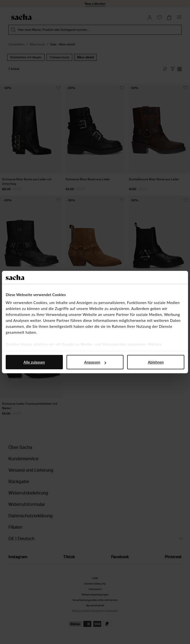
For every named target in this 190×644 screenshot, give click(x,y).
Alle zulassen (34, 362)
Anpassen (95, 362)
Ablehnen (156, 362)
